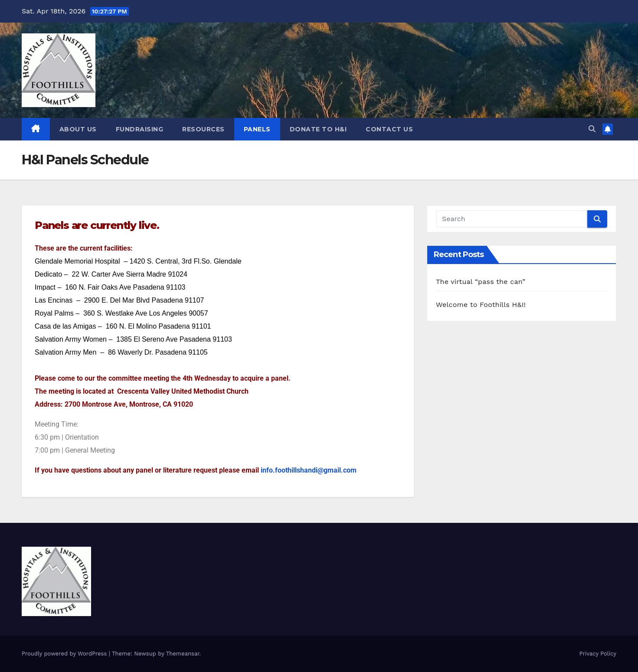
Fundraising (140, 129)
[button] (592, 129)
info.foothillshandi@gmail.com (309, 470)
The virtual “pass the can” (481, 282)
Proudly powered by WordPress (65, 654)
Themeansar (183, 654)
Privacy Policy (598, 654)
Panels (257, 129)
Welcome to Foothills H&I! (481, 305)
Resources (203, 129)
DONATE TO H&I (318, 129)
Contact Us (389, 129)
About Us (78, 129)
